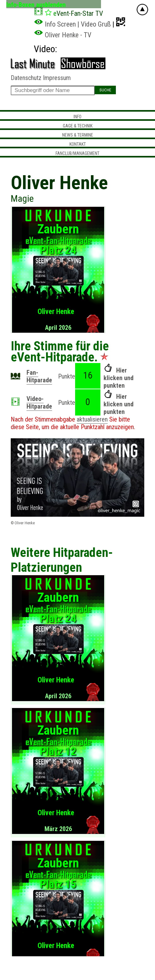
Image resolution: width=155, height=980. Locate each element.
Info (77, 117)
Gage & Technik (78, 126)
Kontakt (78, 144)
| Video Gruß (94, 24)
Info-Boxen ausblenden (36, 5)
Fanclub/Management (77, 153)
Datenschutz (26, 78)
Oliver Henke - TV (63, 35)
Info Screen (55, 24)
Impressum (57, 78)
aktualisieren (92, 419)
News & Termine (78, 135)
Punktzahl (93, 427)
